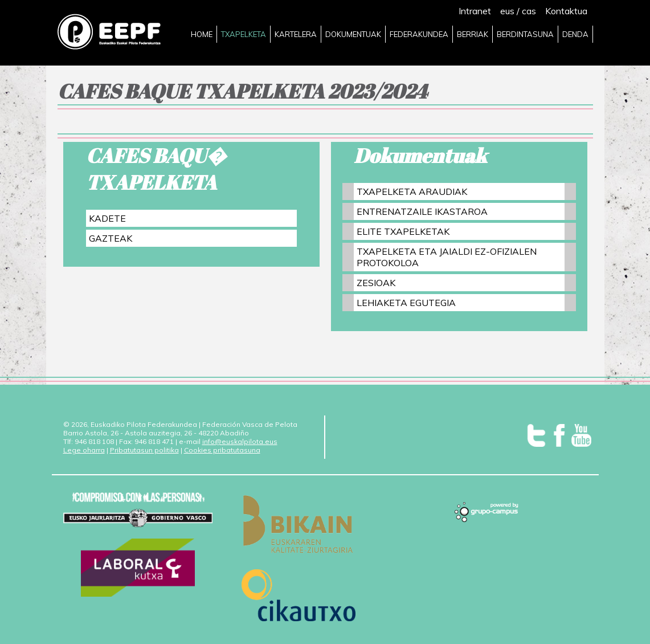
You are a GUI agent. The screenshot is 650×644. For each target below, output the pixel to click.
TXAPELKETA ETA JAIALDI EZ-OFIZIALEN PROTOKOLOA (447, 257)
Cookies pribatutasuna (222, 450)
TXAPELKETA (244, 34)
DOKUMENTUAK (353, 34)
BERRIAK (473, 34)
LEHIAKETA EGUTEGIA (406, 303)
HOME (202, 34)
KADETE (107, 218)
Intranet (475, 11)
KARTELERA (296, 34)
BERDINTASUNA (525, 34)
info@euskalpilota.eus (240, 441)
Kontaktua (566, 11)
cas (529, 11)
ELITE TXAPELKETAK (403, 231)
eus (507, 11)
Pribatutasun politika (144, 450)
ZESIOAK (376, 283)
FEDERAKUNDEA (419, 34)
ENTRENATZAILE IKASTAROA (422, 211)
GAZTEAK (111, 238)
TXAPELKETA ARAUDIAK (412, 191)
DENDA (575, 34)
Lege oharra (84, 450)
